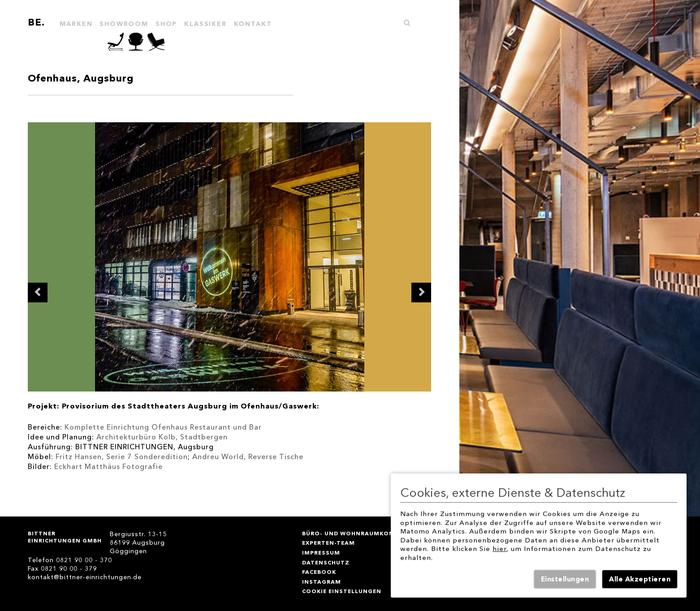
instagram (322, 582)
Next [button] (421, 293)
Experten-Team (328, 543)
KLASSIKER (205, 24)
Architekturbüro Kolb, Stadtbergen (162, 437)
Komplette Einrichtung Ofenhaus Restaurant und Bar (163, 427)
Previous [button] (38, 293)
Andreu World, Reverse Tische (248, 457)
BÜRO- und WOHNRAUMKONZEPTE (358, 533)
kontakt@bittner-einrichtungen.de (85, 577)
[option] (230, 257)
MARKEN (76, 24)
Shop (166, 24)
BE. (36, 22)
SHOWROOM (124, 24)
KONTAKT (253, 24)
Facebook (319, 572)
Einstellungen (565, 579)
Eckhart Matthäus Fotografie (110, 467)
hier (499, 549)
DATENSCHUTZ (326, 562)
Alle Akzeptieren (640, 579)
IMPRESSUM (321, 553)
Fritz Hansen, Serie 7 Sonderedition (122, 457)
